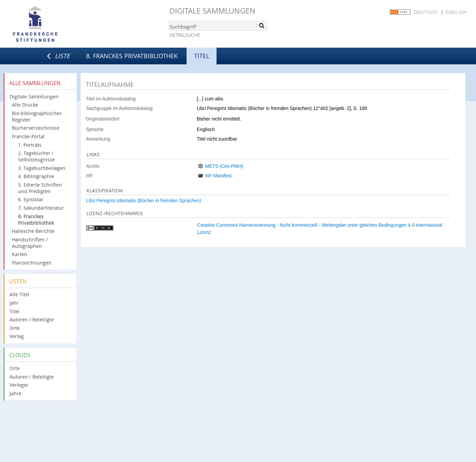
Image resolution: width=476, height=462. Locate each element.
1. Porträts (30, 145)
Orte (15, 328)
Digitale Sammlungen (212, 11)
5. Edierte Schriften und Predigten (40, 188)
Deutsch (425, 12)
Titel (14, 311)
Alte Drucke (25, 105)
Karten (20, 254)
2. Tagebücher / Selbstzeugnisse (36, 156)
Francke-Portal (28, 136)
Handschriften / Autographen (30, 243)
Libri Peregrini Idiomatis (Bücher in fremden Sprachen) (144, 201)
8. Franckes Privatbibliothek (132, 56)
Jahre (15, 393)
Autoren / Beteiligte (32, 320)
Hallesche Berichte (33, 231)
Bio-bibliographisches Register (37, 116)
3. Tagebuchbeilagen (42, 168)
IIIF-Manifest (218, 176)
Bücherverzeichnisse (36, 128)
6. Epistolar (31, 199)
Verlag (17, 336)
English (456, 12)
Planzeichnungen (32, 263)
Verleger (19, 385)
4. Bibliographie (36, 176)
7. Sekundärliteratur (41, 208)
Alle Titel (19, 294)
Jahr (14, 303)
